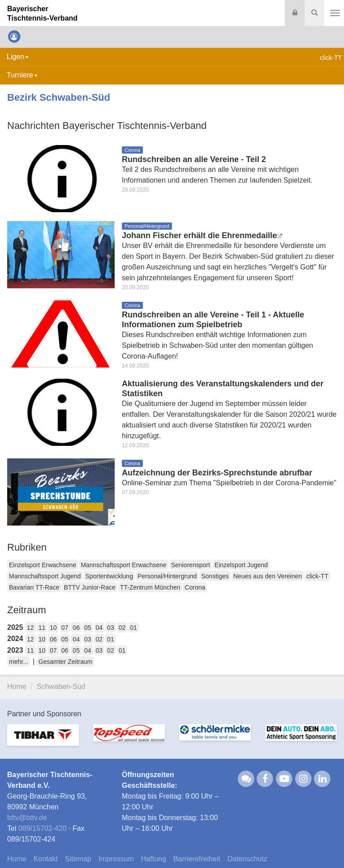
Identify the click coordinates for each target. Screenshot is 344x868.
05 (88, 628)
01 (133, 628)
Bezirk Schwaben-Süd (59, 97)
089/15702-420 (43, 828)
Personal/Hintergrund (167, 576)
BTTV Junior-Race (90, 587)
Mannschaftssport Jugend (45, 576)
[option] (43, 740)
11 (42, 628)
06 (76, 628)
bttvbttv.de (27, 818)
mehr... (19, 662)
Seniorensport (191, 565)
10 (53, 628)
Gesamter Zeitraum (66, 662)
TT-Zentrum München (150, 587)
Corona (195, 587)
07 (65, 628)
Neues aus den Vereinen (268, 576)
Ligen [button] (18, 57)
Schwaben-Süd (61, 686)
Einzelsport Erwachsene (43, 565)
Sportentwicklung (109, 576)
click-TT (317, 576)
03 (111, 628)
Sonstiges (215, 576)
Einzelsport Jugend (241, 565)
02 (122, 628)
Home (17, 686)
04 (99, 628)
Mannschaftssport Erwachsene (123, 565)
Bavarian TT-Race (34, 587)
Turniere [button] (22, 75)
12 (30, 628)
